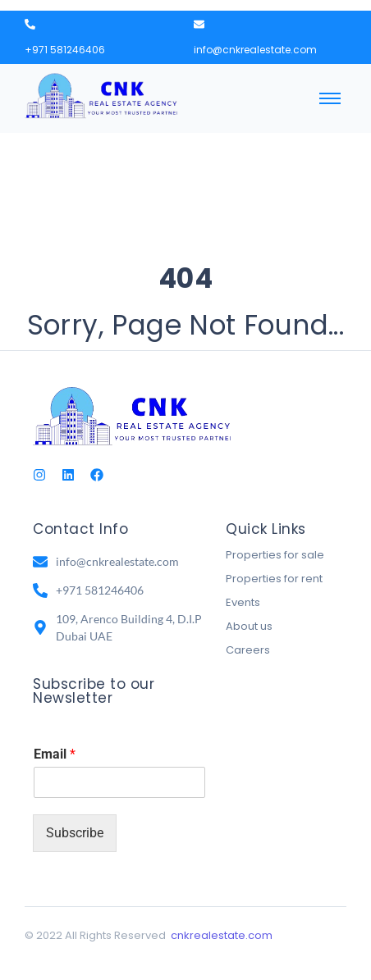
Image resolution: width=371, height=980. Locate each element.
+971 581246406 (65, 50)
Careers (248, 650)
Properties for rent (274, 579)
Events (243, 602)
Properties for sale (275, 555)
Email (55, 754)
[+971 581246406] (30, 25)
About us (249, 626)
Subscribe (75, 833)
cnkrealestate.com (222, 935)
